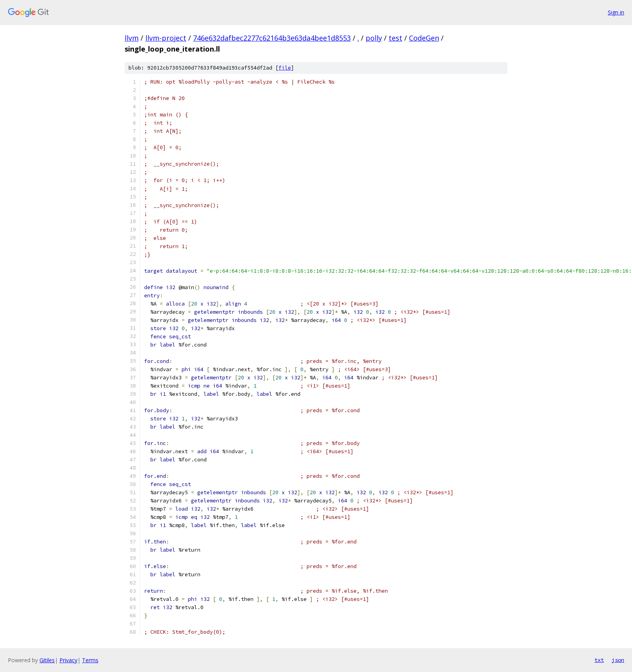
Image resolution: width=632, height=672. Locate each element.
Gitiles (47, 660)
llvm (132, 38)
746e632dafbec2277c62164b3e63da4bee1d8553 (272, 38)
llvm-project (166, 38)
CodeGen (424, 38)
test (395, 38)
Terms (90, 660)
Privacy (68, 660)
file (285, 68)
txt (599, 660)
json (618, 660)
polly (374, 38)
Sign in (616, 12)
